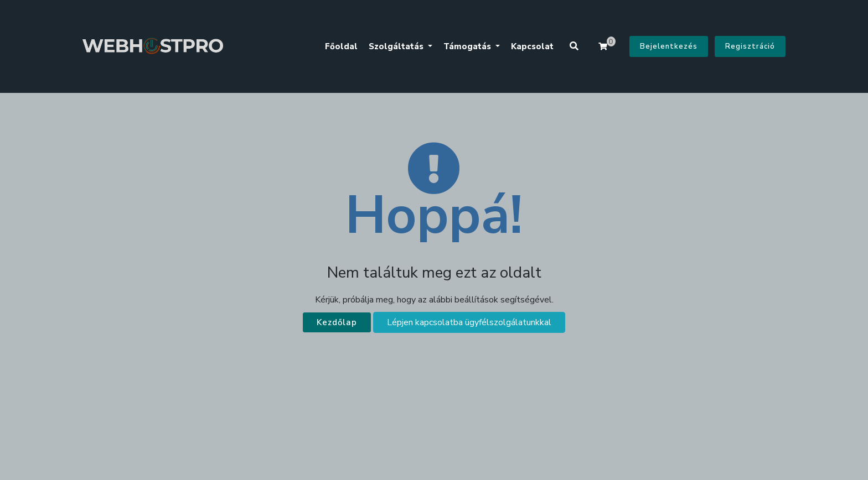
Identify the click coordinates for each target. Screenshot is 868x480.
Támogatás (468, 46)
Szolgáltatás (397, 46)
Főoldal (341, 46)
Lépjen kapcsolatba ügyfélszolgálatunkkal (469, 322)
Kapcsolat (532, 46)
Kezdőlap (337, 322)
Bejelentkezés (669, 46)
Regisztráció (750, 46)
